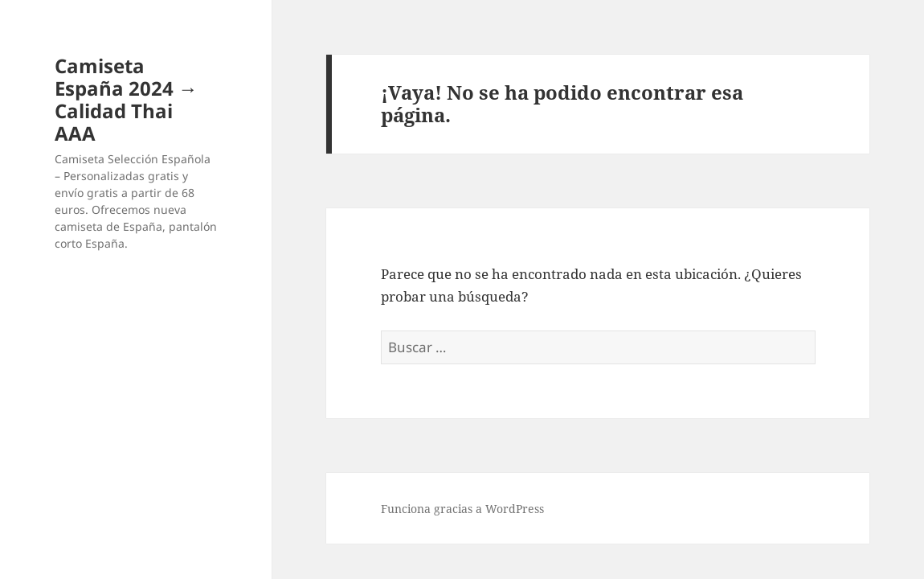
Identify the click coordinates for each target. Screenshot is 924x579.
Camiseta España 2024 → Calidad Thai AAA (126, 99)
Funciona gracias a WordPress (462, 509)
